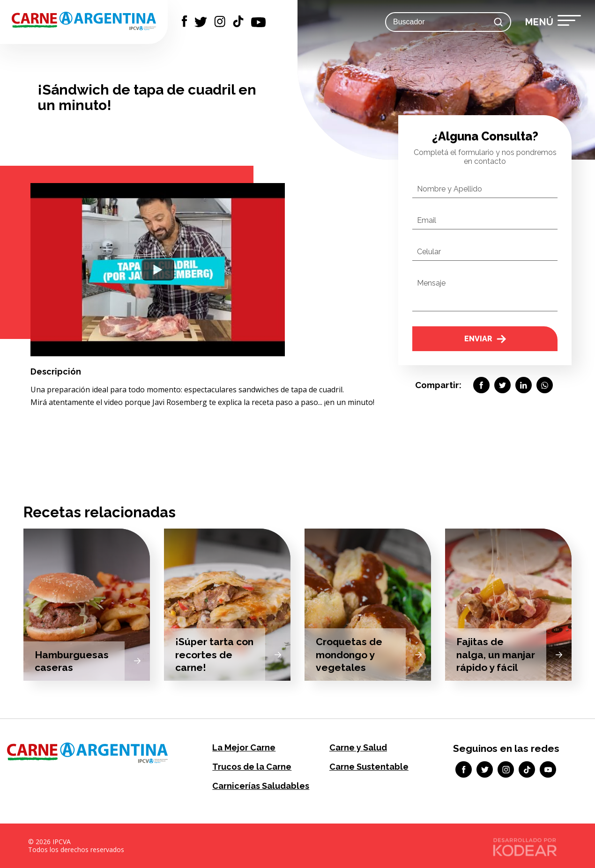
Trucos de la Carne (252, 767)
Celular (429, 252)
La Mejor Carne (244, 747)
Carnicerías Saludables (261, 786)
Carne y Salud (358, 747)
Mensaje (431, 283)
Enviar (485, 339)
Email (427, 220)
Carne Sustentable (369, 767)
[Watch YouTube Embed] (158, 270)
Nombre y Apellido (450, 189)
